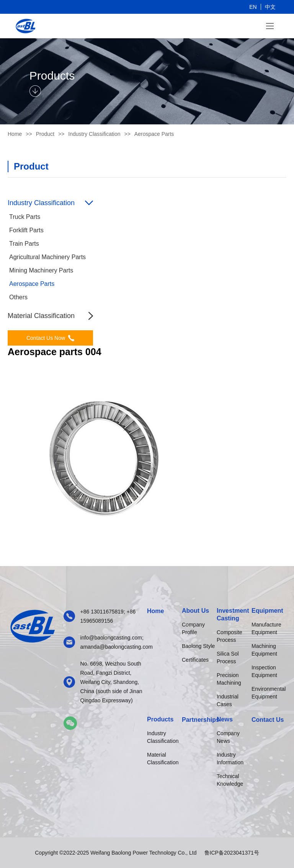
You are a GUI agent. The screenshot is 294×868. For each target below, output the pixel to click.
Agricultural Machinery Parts (47, 257)
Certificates (195, 660)
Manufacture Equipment (266, 628)
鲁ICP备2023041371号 (232, 853)
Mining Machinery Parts (41, 270)
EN (253, 7)
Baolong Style (198, 646)
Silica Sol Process (228, 658)
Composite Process (229, 636)
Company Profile (193, 628)
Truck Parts (25, 217)
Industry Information (230, 759)
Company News (228, 737)
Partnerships (199, 720)
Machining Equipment (264, 650)
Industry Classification (163, 737)
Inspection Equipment (264, 671)
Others (18, 297)
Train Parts (24, 244)
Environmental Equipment (269, 693)
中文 (270, 7)
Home (15, 134)
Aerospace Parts (32, 284)
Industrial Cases (228, 700)
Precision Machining (229, 679)
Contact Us (268, 720)
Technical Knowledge (230, 780)
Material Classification (163, 759)
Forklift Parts (26, 230)
